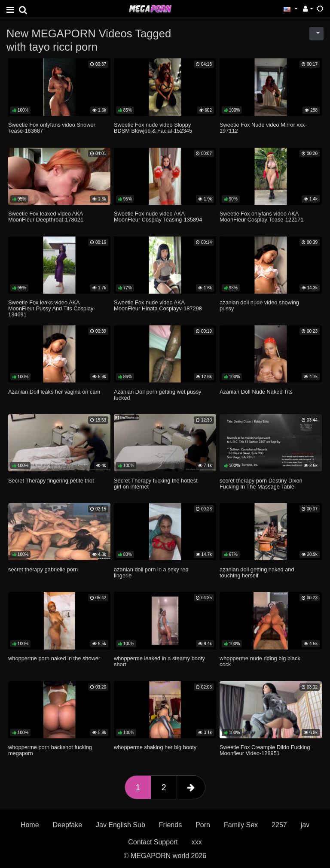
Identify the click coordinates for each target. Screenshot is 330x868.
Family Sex (241, 825)
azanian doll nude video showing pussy (259, 305)
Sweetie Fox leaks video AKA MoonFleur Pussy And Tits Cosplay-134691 (52, 308)
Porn (203, 825)
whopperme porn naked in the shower (54, 658)
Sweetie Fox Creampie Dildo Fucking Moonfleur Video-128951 (265, 750)
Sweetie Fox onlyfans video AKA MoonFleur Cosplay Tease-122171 (261, 217)
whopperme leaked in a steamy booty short (159, 661)
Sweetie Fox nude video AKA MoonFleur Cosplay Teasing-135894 (158, 217)
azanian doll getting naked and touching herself (257, 572)
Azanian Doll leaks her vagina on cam (54, 392)
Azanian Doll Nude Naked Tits (256, 392)
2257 (279, 825)
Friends (170, 825)
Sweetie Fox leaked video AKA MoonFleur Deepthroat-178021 (46, 217)
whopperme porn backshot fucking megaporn (50, 750)
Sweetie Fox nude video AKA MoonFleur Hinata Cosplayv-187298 (158, 305)
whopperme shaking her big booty (155, 747)
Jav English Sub (121, 825)
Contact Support (153, 842)
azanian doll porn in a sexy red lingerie (151, 572)
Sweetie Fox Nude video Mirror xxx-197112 (263, 128)
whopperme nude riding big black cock (260, 661)
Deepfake (68, 825)
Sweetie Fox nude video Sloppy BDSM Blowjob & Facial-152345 (153, 128)
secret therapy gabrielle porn (43, 569)
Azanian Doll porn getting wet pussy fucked (157, 395)
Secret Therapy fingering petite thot (51, 481)
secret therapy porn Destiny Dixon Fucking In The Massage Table (261, 484)
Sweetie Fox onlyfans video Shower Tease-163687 (52, 128)
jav (305, 825)
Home (30, 825)
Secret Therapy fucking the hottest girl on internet (156, 484)
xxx (197, 842)
